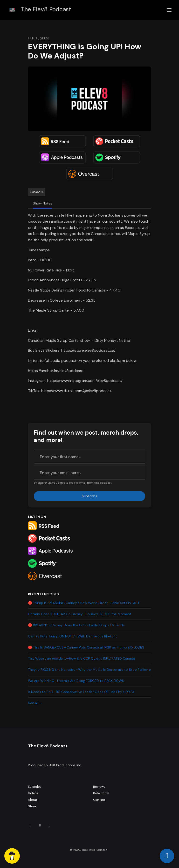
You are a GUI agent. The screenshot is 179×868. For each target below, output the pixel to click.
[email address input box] (89, 473)
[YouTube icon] (50, 825)
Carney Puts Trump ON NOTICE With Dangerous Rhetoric (73, 636)
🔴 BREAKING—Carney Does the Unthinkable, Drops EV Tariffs (76, 625)
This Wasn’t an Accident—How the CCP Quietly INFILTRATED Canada (82, 658)
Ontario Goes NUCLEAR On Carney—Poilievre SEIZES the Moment (80, 614)
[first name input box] (89, 457)
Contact (99, 800)
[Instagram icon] (40, 825)
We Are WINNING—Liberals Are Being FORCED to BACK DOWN (76, 681)
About (33, 800)
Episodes (35, 787)
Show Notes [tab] (42, 203)
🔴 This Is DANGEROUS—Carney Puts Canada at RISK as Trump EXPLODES (86, 647)
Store (32, 806)
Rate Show (101, 793)
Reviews (99, 787)
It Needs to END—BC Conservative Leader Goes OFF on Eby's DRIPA (81, 692)
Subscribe (90, 496)
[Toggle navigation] (169, 10)
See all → (35, 703)
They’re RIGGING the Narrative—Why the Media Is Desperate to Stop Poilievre (89, 670)
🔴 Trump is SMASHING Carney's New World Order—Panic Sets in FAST (84, 603)
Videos (33, 793)
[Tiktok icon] (30, 825)
